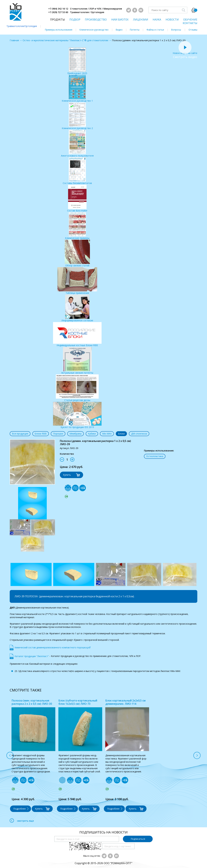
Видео (119, 30)
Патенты (135, 30)
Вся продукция (20, 434)
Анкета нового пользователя (77, 144)
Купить (67, 475)
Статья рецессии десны (77, 388)
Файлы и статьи (155, 30)
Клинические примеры (77, 226)
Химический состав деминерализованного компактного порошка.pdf (53, 647)
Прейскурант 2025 (77, 61)
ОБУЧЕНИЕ (190, 20)
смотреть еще (22, 821)
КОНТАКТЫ (190, 23)
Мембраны (76, 434)
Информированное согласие (77, 308)
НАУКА (157, 20)
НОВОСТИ (172, 20)
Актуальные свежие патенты (77, 361)
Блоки (121, 434)
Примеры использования (59, 30)
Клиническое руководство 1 (77, 89)
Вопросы (176, 30)
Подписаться (138, 839)
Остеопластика (155, 456)
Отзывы (193, 30)
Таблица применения (77, 281)
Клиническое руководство (94, 30)
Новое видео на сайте (185, 51)
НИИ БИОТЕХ (120, 20)
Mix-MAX (107, 434)
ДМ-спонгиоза (139, 434)
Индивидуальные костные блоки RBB (77, 334)
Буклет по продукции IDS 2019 (77, 415)
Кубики (92, 434)
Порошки (58, 434)
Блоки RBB (41, 434)
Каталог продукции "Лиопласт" (32, 656)
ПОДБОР (75, 20)
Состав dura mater (77, 198)
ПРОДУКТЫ (57, 20)
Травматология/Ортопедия (22, 26)
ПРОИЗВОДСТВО (96, 20)
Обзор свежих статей (77, 253)
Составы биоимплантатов (77, 171)
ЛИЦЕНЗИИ (141, 20)
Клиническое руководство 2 (77, 116)
